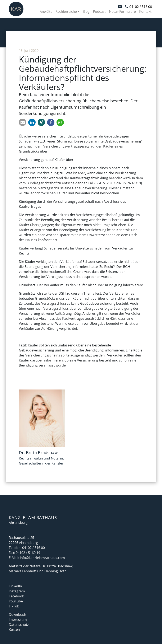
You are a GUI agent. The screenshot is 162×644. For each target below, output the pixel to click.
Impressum (18, 620)
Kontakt (145, 11)
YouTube (16, 601)
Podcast (99, 11)
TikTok (14, 606)
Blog (86, 11)
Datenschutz (19, 625)
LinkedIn (15, 586)
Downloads (18, 615)
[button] (22, 122)
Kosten (14, 630)
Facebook (16, 596)
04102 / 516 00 (138, 7)
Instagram (17, 591)
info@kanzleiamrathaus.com (42, 558)
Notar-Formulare (122, 11)
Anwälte (46, 11)
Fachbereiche (66, 11)
